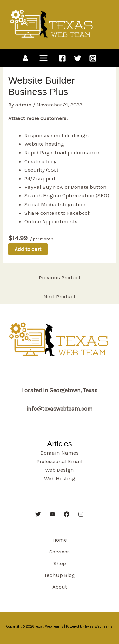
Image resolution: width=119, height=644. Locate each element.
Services (60, 552)
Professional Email (60, 461)
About (60, 587)
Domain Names (60, 453)
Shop (60, 563)
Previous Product (60, 277)
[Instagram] (93, 58)
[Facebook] (62, 58)
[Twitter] (78, 58)
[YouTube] (52, 514)
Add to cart (28, 249)
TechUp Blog (60, 575)
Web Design (60, 470)
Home (60, 540)
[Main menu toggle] (43, 58)
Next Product (60, 296)
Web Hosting (60, 478)
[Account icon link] (25, 58)
